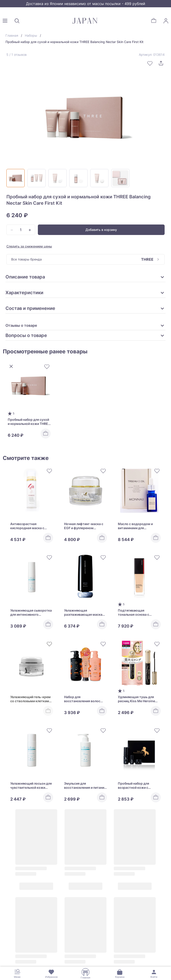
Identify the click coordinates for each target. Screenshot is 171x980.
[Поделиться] (161, 63)
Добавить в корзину (101, 230)
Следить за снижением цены (29, 246)
